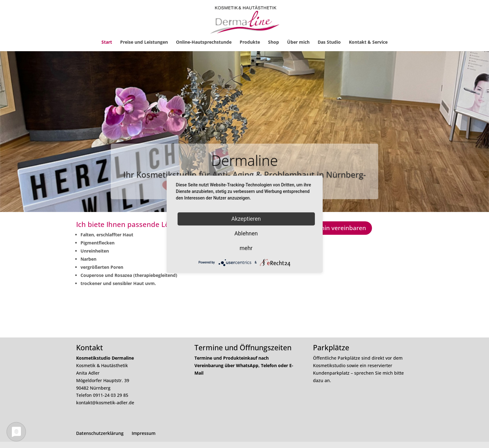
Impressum (144, 433)
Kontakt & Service (368, 42)
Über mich (298, 42)
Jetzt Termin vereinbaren (331, 228)
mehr (246, 248)
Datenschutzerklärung (100, 433)
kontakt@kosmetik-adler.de (105, 403)
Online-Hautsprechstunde (204, 42)
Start (107, 42)
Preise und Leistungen (144, 42)
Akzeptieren (246, 219)
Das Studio (329, 42)
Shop (274, 42)
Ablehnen (246, 233)
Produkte (250, 42)
